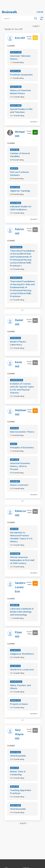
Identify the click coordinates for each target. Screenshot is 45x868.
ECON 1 (14, 444)
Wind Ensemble (18, 756)
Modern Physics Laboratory (18, 343)
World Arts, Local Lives (22, 670)
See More (34, 122)
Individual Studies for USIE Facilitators (21, 208)
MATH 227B (15, 187)
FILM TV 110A (16, 52)
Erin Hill (20, 38)
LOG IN (40, 12)
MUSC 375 (14, 787)
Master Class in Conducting (18, 773)
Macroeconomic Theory (22, 432)
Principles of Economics (22, 447)
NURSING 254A (16, 247)
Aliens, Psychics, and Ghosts (20, 687)
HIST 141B (15, 460)
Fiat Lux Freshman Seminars (19, 174)
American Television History (20, 57)
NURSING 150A (16, 278)
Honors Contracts (19, 485)
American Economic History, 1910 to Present (20, 466)
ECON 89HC (15, 481)
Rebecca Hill (20, 513)
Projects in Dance (19, 704)
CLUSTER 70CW (17, 380)
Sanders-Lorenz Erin (21, 587)
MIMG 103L (15, 605)
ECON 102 (14, 428)
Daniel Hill (19, 322)
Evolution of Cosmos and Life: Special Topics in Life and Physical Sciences (22, 388)
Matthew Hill (20, 413)
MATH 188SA (16, 203)
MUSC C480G (15, 752)
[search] (18, 18)
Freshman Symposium (21, 75)
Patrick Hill (19, 232)
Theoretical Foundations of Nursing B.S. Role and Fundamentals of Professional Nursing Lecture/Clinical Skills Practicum (22, 289)
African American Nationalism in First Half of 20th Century (22, 560)
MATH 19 (14, 168)
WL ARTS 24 (15, 666)
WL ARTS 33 (15, 650)
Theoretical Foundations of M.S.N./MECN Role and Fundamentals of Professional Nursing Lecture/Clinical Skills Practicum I (22, 258)
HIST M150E (15, 554)
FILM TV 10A (15, 71)
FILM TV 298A (16, 105)
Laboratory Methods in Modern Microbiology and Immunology (22, 612)
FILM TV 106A (16, 87)
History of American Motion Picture (20, 92)
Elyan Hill (18, 635)
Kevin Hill (18, 365)
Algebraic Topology (20, 191)
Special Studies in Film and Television (21, 111)
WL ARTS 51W (16, 682)
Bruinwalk (9, 12)
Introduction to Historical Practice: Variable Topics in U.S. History (21, 537)
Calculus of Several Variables (20, 155)
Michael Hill (20, 134)
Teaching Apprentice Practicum (21, 792)
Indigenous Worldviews (22, 654)
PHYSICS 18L (15, 338)
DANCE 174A (15, 700)
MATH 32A (15, 150)
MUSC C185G (15, 805)
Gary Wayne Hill (19, 734)
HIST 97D (14, 529)
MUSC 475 (14, 768)
